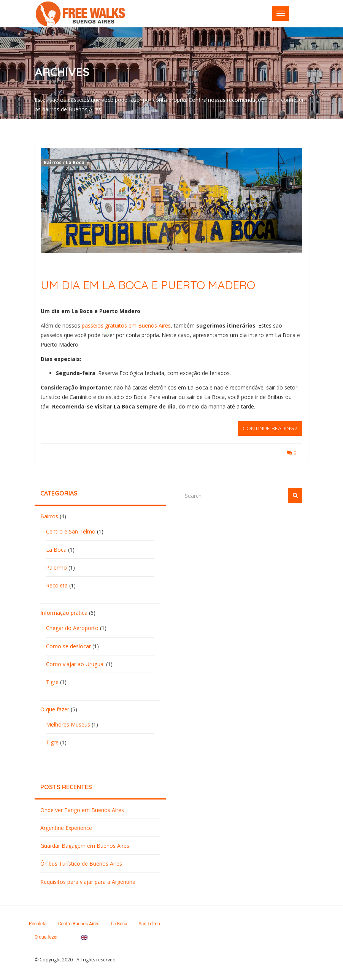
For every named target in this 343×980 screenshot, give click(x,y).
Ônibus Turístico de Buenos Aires (81, 864)
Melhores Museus (68, 724)
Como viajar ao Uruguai (75, 664)
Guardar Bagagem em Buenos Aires (85, 846)
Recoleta (57, 585)
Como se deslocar (68, 646)
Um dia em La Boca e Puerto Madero (148, 285)
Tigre (52, 682)
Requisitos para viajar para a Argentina (88, 882)
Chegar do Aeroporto (72, 628)
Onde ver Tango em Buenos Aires (82, 810)
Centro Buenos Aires (79, 924)
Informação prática (64, 613)
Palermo (56, 568)
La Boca (75, 162)
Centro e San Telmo (71, 531)
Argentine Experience (66, 828)
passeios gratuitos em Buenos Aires (126, 325)
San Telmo (149, 924)
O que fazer (55, 709)
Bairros (53, 162)
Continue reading (270, 428)
